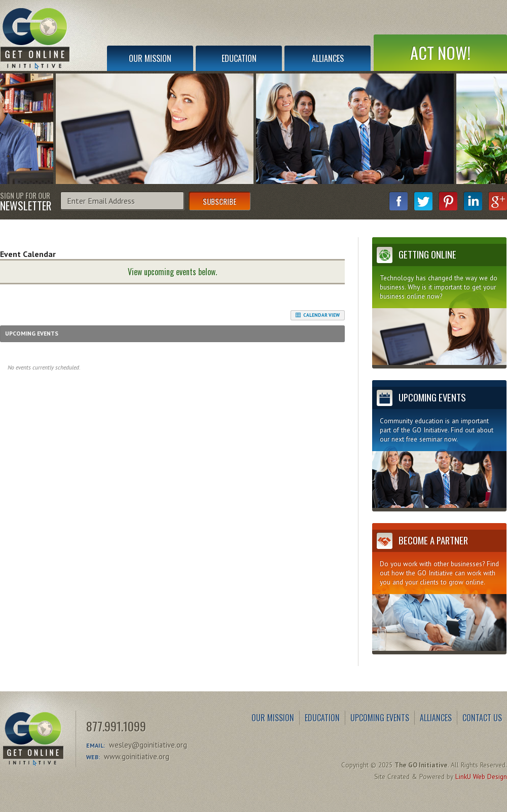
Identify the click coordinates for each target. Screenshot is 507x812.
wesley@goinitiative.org (148, 745)
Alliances (328, 58)
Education (239, 58)
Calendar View (318, 315)
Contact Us (482, 718)
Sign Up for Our (26, 201)
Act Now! (440, 52)
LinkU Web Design (481, 777)
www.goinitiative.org (137, 756)
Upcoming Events (380, 718)
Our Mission (150, 58)
